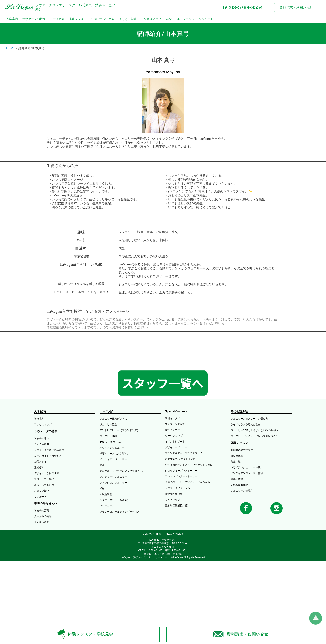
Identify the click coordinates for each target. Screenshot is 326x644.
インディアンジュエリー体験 (247, 473)
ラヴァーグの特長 (34, 19)
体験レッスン (78, 19)
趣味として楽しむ (44, 485)
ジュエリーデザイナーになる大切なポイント (256, 436)
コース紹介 (57, 19)
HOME (11, 48)
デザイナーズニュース (178, 447)
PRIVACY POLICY (174, 534)
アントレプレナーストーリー (181, 476)
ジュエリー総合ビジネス (113, 419)
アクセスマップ (151, 19)
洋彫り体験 (237, 479)
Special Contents (176, 411)
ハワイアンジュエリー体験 (246, 467)
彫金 (102, 465)
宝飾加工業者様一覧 (176, 505)
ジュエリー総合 (108, 424)
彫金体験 (236, 462)
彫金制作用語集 (174, 494)
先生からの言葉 (43, 516)
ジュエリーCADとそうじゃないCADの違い (254, 430)
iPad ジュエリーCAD (111, 442)
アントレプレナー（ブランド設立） (120, 430)
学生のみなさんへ (46, 503)
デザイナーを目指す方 (47, 473)
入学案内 (12, 19)
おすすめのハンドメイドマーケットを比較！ (190, 465)
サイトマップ (173, 500)
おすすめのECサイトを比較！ (182, 459)
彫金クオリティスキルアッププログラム (122, 471)
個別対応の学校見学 (242, 450)
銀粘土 (103, 488)
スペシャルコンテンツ (180, 19)
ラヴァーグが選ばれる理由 (49, 450)
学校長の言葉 (42, 510)
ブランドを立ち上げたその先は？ (184, 453)
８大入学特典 (42, 444)
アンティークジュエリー (113, 477)
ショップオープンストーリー (181, 471)
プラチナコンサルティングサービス (120, 512)
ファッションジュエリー (113, 483)
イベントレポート (175, 442)
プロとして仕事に (44, 479)
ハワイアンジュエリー (112, 448)
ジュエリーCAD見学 (242, 491)
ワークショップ (174, 436)
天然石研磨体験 (239, 485)
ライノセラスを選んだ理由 (246, 424)
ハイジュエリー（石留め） (115, 500)
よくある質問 (128, 19)
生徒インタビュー (175, 418)
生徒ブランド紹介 (103, 19)
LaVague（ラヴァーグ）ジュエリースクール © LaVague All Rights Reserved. (163, 557)
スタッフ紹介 (42, 491)
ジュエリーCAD (108, 436)
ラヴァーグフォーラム (178, 488)
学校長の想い (42, 438)
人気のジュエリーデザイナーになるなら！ (189, 482)
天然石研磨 (106, 494)
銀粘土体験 (237, 456)
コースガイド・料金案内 (48, 456)
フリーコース (107, 506)
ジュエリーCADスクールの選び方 (249, 419)
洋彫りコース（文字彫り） (115, 454)
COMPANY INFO (152, 534)
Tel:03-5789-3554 (242, 7)
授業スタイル (42, 462)
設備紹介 (39, 467)
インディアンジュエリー (113, 459)
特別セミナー (173, 430)
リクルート (206, 19)
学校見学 (39, 419)
